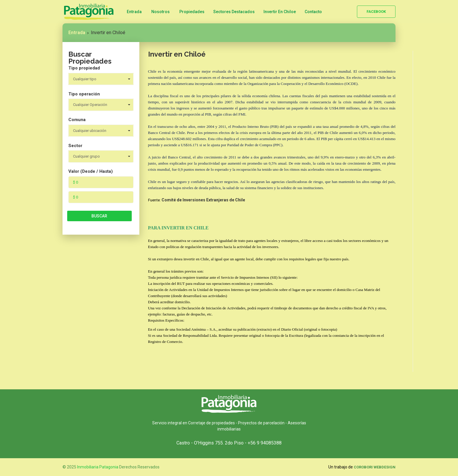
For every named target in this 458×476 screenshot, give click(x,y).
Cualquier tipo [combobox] (85, 79)
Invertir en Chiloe (280, 12)
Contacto (313, 12)
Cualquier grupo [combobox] (86, 156)
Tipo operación (84, 94)
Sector (75, 146)
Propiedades (192, 12)
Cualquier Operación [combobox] (90, 105)
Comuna (77, 120)
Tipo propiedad (84, 68)
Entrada (134, 12)
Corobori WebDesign (375, 467)
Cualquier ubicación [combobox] (90, 131)
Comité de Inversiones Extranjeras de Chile (203, 200)
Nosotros (161, 12)
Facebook (376, 12)
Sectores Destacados (234, 12)
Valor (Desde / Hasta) (91, 171)
